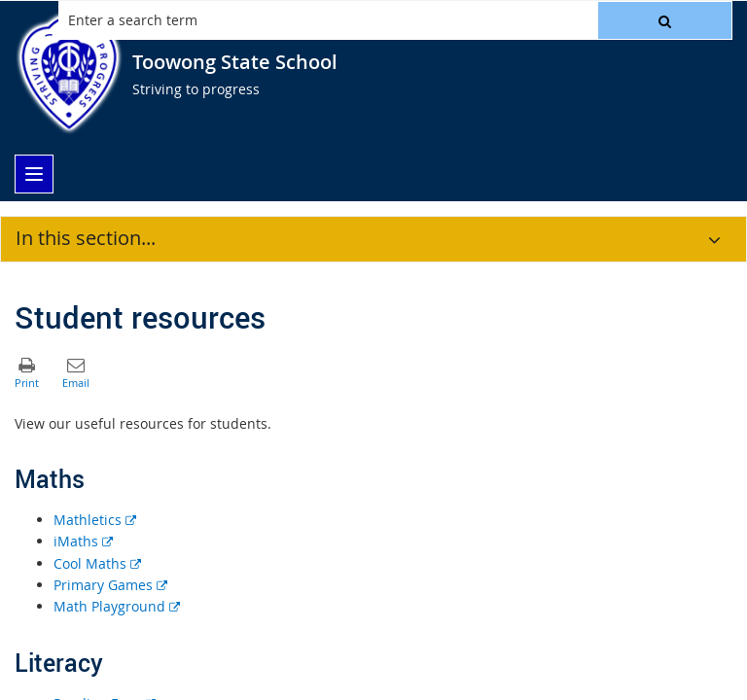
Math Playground (117, 606)
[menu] (34, 174)
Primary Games (110, 585)
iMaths (83, 541)
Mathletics (95, 520)
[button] (665, 20)
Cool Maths (97, 563)
